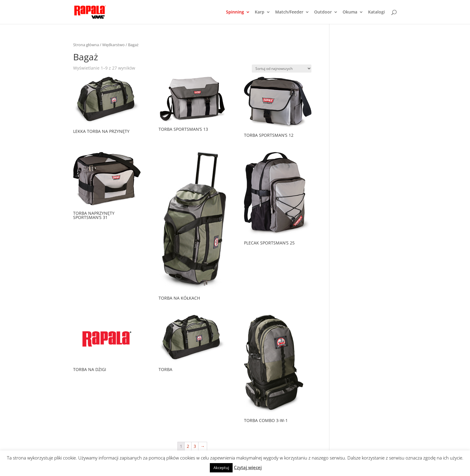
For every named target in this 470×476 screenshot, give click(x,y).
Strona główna (86, 45)
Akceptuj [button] (221, 468)
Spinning (235, 12)
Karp (260, 12)
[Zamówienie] (282, 69)
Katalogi (376, 12)
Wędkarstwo (113, 45)
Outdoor (323, 12)
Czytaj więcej (248, 467)
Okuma (350, 12)
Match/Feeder (289, 12)
